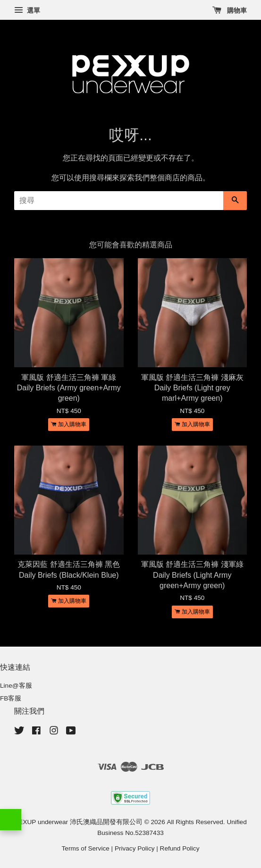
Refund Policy (180, 848)
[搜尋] (119, 201)
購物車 (230, 10)
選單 (27, 10)
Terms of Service (86, 848)
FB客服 (11, 698)
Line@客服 (16, 686)
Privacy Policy (135, 848)
